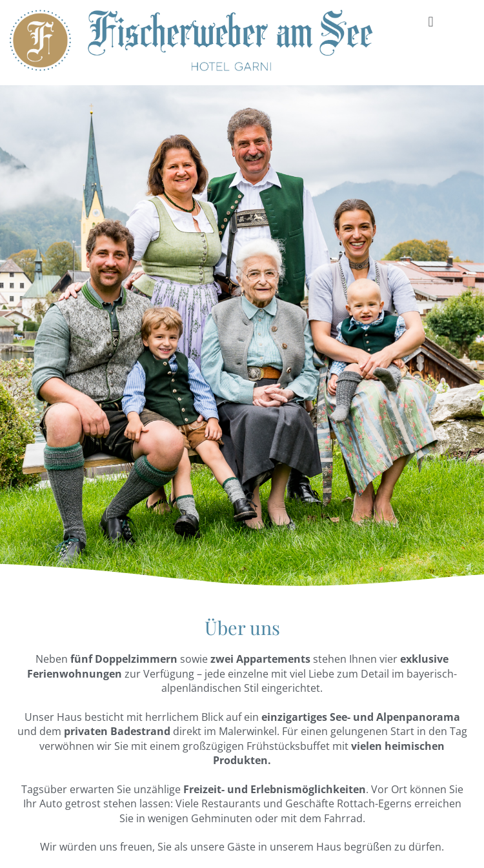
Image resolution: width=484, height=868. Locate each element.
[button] (431, 22)
